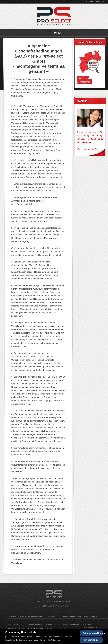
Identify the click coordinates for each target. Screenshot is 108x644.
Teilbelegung (51, 628)
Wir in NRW (13, 624)
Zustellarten (51, 616)
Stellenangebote (90, 616)
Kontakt (90, 2)
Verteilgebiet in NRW (17, 616)
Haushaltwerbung (36, 616)
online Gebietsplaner (17, 628)
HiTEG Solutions (63, 606)
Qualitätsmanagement (71, 616)
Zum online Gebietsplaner (83, 80)
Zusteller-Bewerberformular (90, 626)
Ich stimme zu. (91, 640)
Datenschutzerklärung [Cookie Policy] (93, 633)
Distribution (66, 628)
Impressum (100, 2)
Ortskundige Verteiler (70, 624)
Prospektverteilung (36, 628)
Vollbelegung (51, 624)
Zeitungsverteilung (36, 624)
